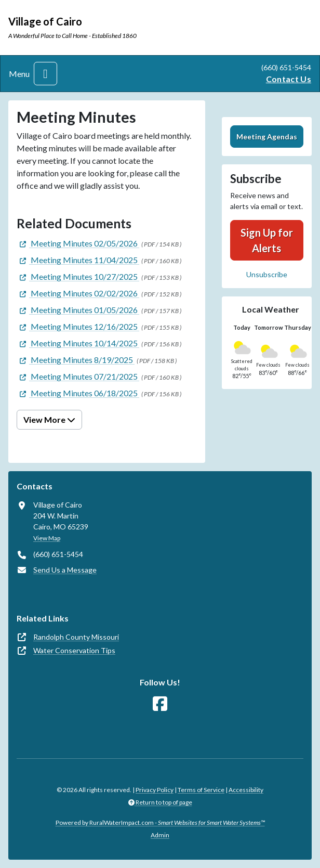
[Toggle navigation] (45, 74)
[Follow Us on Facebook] (160, 704)
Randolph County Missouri (76, 637)
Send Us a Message (65, 570)
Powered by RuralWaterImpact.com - (160, 822)
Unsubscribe (267, 274)
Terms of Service (201, 790)
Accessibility (246, 790)
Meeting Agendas (267, 137)
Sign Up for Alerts (267, 240)
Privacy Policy (155, 790)
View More (49, 419)
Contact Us (289, 79)
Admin (160, 835)
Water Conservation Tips (74, 650)
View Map (47, 538)
